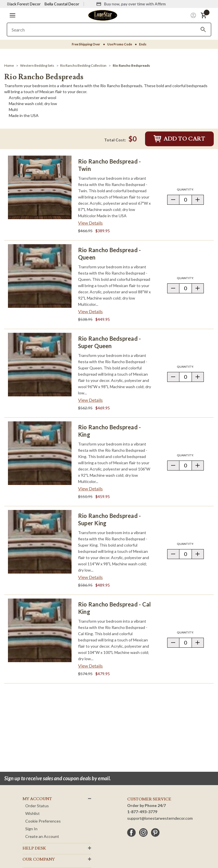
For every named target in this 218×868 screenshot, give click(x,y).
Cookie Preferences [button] (43, 821)
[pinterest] (155, 833)
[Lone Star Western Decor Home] (103, 15)
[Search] (203, 30)
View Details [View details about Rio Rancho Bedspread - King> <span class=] (90, 489)
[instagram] (143, 833)
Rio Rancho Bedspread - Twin (109, 165)
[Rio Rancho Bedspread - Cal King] (40, 630)
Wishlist (33, 813)
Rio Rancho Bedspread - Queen (109, 254)
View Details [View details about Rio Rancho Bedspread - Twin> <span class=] (90, 223)
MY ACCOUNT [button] (37, 799)
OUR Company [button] (39, 859)
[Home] (9, 65)
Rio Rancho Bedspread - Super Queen (109, 342)
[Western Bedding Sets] (37, 65)
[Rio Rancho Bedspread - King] (40, 453)
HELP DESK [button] (34, 848)
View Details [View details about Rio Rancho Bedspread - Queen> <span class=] (90, 311)
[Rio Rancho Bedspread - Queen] (40, 276)
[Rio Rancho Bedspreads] (131, 65)
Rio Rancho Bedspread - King (109, 431)
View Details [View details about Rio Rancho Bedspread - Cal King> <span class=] (90, 666)
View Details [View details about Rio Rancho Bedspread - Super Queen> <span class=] (90, 400)
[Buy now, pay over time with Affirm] (131, 4)
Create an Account (42, 836)
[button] (12, 15)
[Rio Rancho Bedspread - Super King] (40, 542)
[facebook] (131, 833)
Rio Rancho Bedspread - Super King (109, 519)
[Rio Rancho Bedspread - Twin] (40, 187)
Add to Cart (179, 139)
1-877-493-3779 (142, 812)
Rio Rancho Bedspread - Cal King (114, 608)
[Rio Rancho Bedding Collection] (83, 65)
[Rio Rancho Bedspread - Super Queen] (40, 365)
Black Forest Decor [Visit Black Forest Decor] (24, 4)
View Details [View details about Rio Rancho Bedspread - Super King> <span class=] (90, 577)
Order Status (37, 806)
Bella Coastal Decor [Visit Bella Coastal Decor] (62, 4)
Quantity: (190, 189)
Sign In (31, 829)
